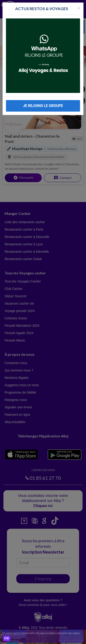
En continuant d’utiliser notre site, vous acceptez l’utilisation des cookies (41, 633)
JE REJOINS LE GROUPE (43, 106)
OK (7, 638)
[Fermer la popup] (79, 8)
